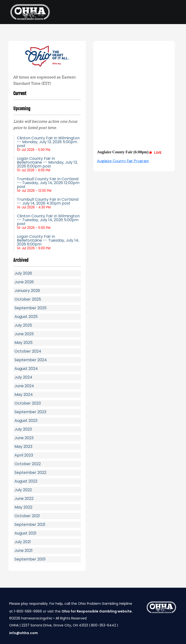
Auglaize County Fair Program (123, 161)
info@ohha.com (24, 633)
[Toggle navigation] (170, 12)
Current (20, 93)
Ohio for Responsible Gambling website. (97, 611)
